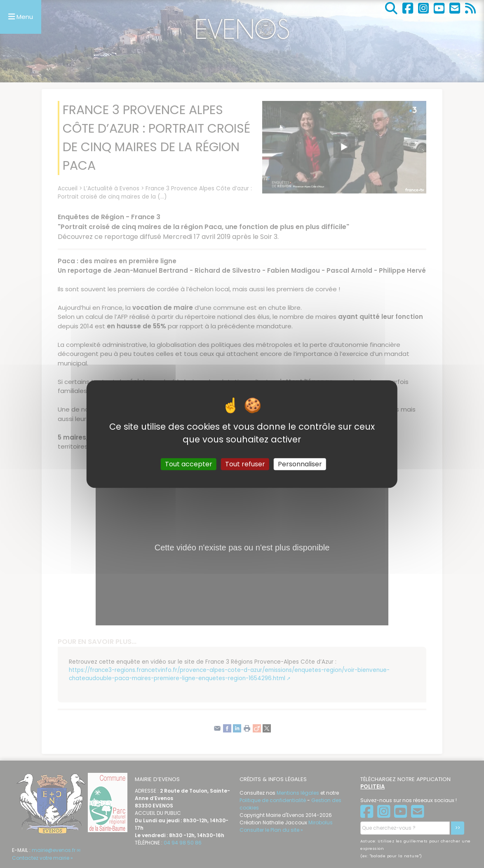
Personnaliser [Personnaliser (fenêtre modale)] (300, 464)
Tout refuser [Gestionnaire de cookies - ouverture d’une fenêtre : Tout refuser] (245, 464)
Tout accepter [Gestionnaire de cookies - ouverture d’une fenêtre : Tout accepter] (189, 464)
